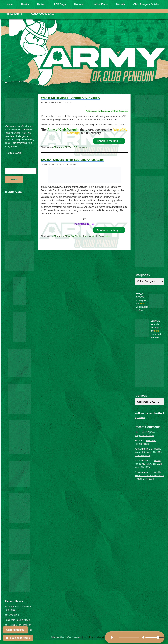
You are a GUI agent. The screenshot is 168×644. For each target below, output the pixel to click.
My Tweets (140, 417)
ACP (54, 147)
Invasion (87, 236)
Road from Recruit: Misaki (17, 620)
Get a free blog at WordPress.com (66, 637)
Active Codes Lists (42, 14)
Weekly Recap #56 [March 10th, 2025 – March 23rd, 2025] (149, 475)
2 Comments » (80, 147)
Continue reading (109, 141)
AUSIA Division (75, 236)
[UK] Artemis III (12, 615)
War (70, 147)
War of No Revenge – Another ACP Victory (71, 98)
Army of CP (62, 147)
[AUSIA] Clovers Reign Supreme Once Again (72, 160)
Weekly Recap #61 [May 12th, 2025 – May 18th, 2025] (149, 464)
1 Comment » (103, 236)
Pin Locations (14, 14)
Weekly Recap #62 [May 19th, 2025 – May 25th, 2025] (149, 452)
